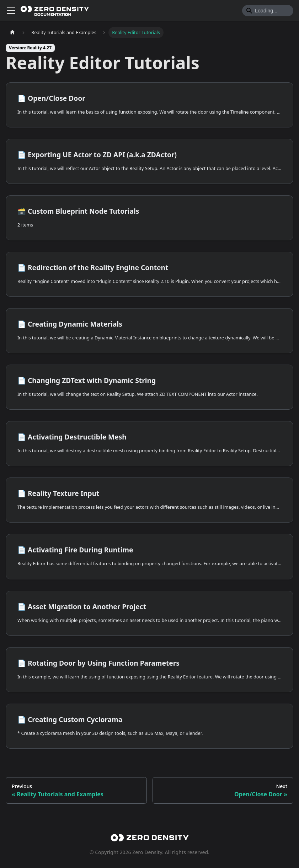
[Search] (268, 11)
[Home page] (12, 32)
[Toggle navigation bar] (11, 11)
